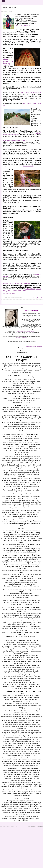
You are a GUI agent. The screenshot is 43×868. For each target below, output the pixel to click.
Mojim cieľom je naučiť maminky (17, 283)
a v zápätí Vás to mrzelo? (26, 25)
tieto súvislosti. (28, 166)
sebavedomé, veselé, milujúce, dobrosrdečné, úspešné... (22, 290)
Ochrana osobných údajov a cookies (33, 346)
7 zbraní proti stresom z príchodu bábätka (25, 332)
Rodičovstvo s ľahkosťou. (22, 338)
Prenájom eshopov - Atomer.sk (36, 826)
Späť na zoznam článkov (9, 293)
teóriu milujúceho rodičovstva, (31, 92)
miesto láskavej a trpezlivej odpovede (8, 62)
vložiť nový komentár (37, 298)
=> (29, 820)
